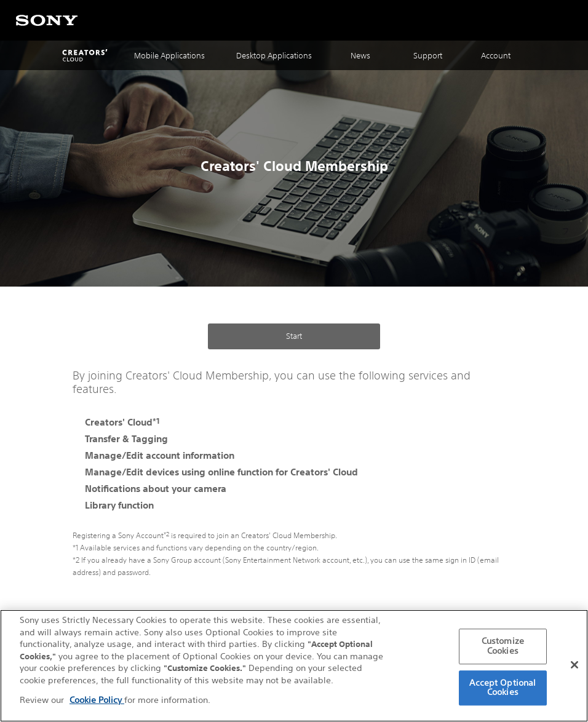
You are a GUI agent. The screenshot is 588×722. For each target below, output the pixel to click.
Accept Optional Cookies (503, 689)
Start (294, 336)
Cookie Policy (97, 701)
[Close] (574, 666)
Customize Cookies (503, 648)
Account (496, 56)
